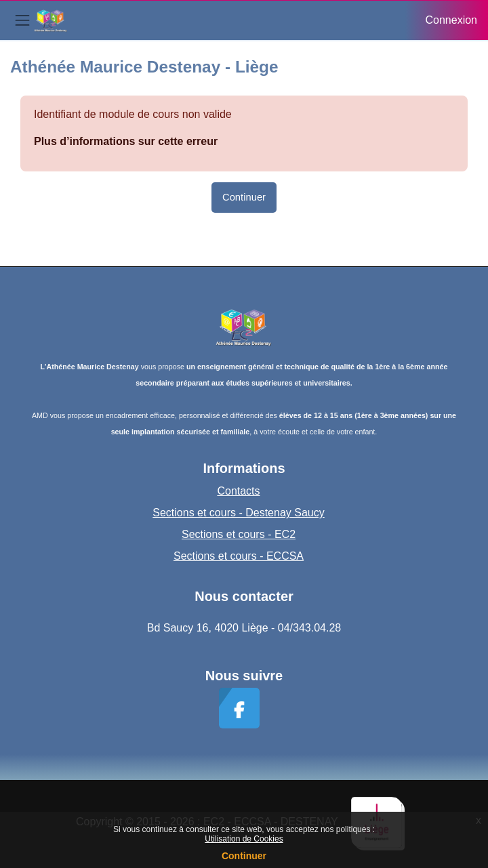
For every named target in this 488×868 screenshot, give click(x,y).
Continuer (244, 856)
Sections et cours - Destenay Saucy (238, 513)
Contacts (238, 491)
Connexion (452, 20)
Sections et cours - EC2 (239, 534)
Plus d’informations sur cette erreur (126, 141)
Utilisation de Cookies (244, 839)
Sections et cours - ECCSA (239, 556)
